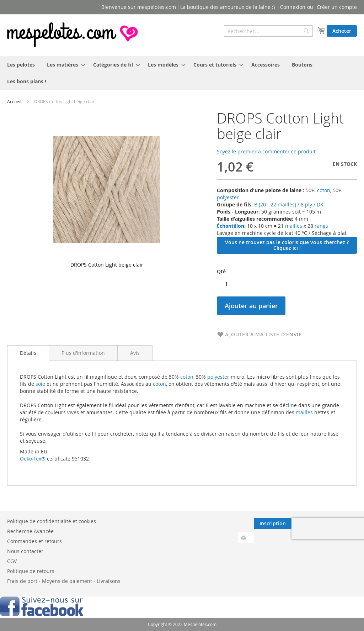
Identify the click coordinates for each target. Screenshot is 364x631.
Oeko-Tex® (33, 459)
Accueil (14, 101)
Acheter (342, 31)
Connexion (293, 7)
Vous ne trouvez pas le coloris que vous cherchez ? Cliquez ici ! (287, 245)
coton (324, 190)
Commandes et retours (34, 541)
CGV (12, 561)
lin (291, 405)
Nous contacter (25, 551)
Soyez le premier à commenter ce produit (266, 151)
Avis (135, 353)
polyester (228, 197)
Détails (28, 353)
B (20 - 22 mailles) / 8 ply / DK (289, 204)
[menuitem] (21, 65)
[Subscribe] (273, 524)
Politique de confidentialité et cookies (52, 521)
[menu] (182, 73)
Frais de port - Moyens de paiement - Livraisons (64, 581)
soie (40, 384)
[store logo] (73, 35)
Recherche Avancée (30, 531)
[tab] (28, 353)
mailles (293, 226)
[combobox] (268, 31)
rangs (321, 226)
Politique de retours (31, 571)
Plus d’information (83, 353)
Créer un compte (337, 7)
